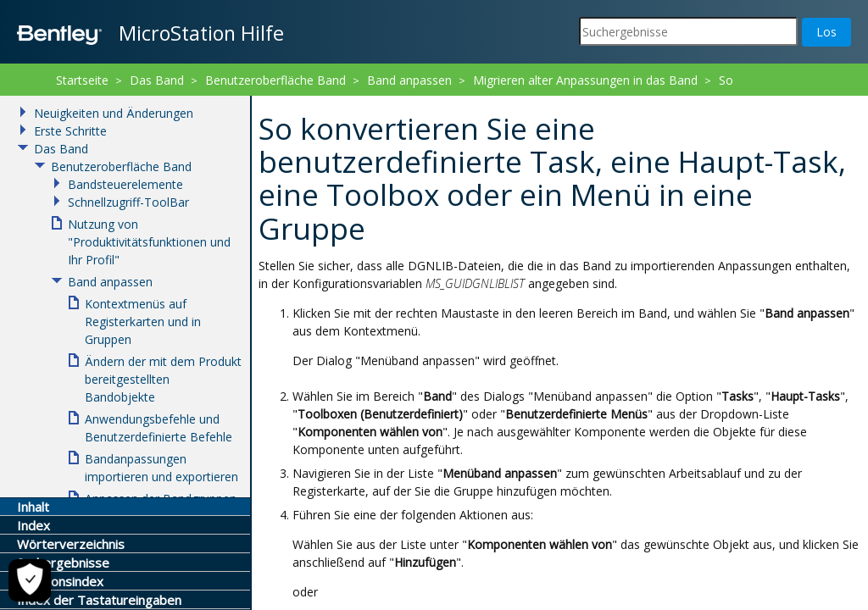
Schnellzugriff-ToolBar (128, 202)
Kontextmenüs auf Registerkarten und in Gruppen (143, 322)
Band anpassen (409, 80)
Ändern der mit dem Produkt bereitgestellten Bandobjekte (163, 379)
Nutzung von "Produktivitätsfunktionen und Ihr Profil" (149, 242)
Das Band (157, 80)
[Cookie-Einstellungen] (30, 580)
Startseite (82, 80)
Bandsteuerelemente (125, 184)
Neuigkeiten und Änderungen (114, 113)
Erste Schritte (70, 131)
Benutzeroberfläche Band (275, 80)
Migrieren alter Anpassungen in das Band (585, 80)
